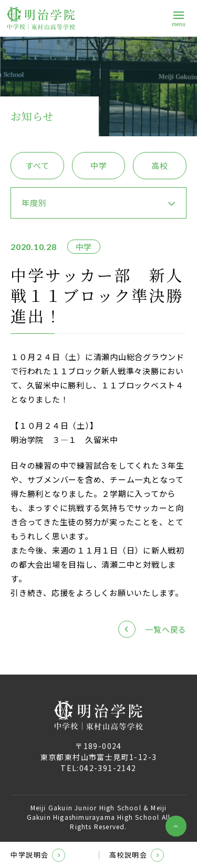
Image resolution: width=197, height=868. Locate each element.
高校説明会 (137, 855)
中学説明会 (38, 855)
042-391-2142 (108, 768)
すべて (37, 165)
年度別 (34, 203)
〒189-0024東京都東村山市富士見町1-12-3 (99, 751)
